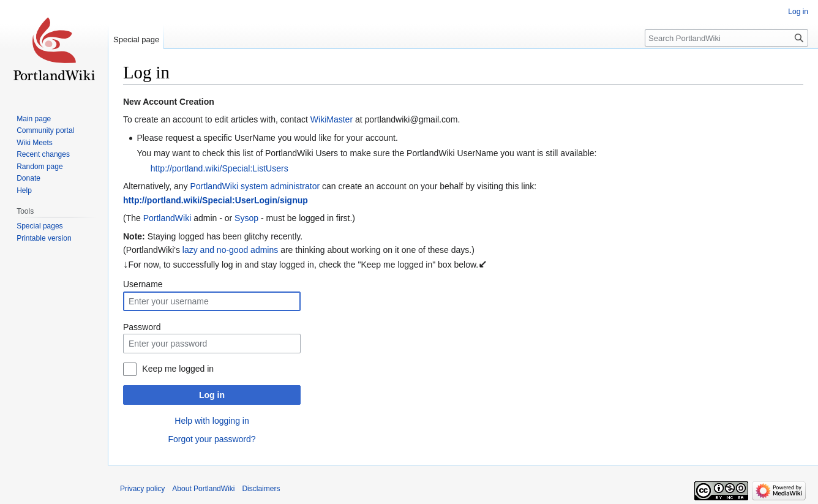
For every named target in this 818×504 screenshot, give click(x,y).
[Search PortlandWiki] (726, 38)
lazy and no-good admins (230, 250)
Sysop (246, 218)
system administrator (280, 186)
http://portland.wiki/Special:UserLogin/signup (216, 200)
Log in (212, 395)
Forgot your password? (212, 439)
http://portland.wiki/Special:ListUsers (220, 168)
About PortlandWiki (203, 489)
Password (142, 327)
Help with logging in (212, 421)
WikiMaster (332, 119)
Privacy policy (142, 489)
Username (143, 284)
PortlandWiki (214, 186)
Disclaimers (261, 489)
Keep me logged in (178, 369)
